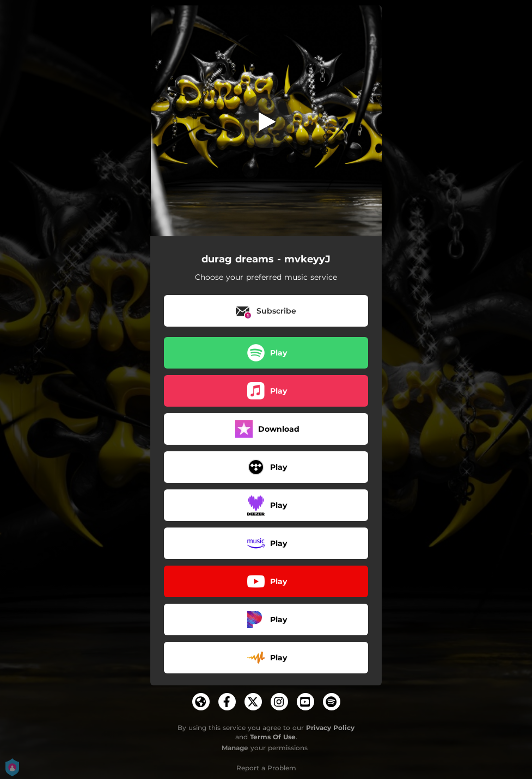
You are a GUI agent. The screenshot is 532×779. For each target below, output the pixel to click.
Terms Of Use (273, 737)
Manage (235, 748)
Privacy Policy (330, 728)
